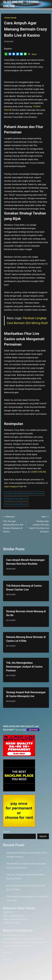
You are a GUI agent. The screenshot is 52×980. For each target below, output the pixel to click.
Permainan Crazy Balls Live (16, 504)
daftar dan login (25, 939)
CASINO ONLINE (10, 18)
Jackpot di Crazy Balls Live (16, 499)
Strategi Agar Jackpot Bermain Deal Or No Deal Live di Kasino (39, 524)
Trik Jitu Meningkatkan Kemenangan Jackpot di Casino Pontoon (24, 667)
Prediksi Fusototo (12, 923)
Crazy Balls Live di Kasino (33, 493)
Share (34, 54)
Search (6, 832)
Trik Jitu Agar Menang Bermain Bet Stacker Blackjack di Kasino (13, 524)
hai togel (7, 959)
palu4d (6, 953)
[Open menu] (47, 4)
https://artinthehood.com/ (16, 919)
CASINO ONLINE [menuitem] (38, 472)
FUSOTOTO (9, 912)
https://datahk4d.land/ (14, 916)
